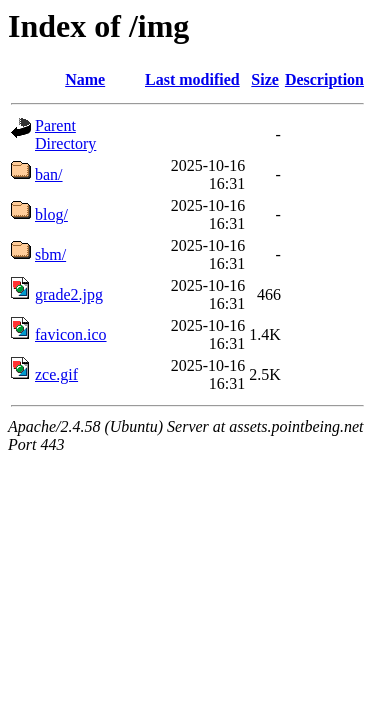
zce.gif (56, 374)
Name (85, 79)
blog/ (51, 214)
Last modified (192, 79)
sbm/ (50, 254)
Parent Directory (65, 134)
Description (324, 79)
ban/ (49, 174)
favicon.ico (71, 334)
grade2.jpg (69, 294)
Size (265, 79)
